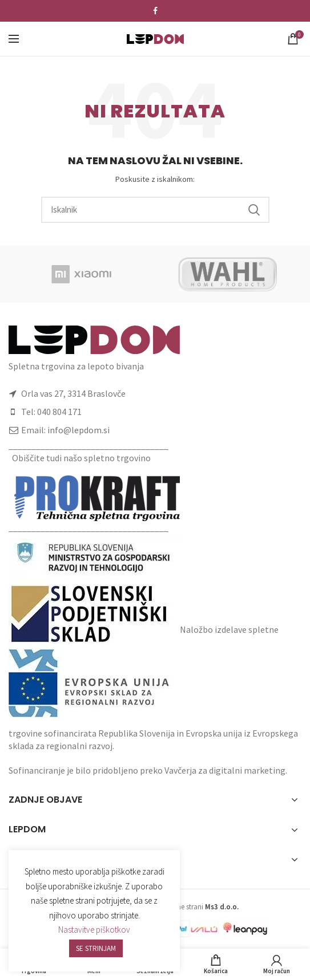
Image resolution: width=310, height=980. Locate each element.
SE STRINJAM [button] (96, 948)
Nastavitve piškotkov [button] (94, 930)
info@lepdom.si (78, 430)
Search (254, 210)
